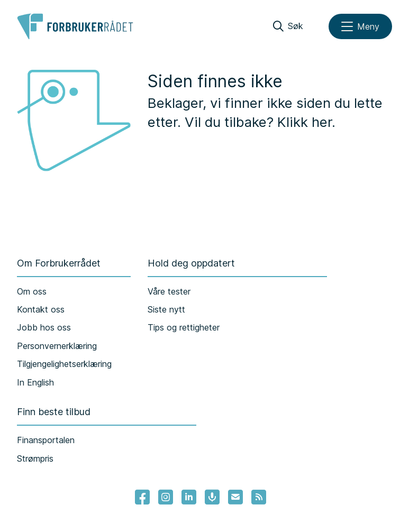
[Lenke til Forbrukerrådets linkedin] (189, 497)
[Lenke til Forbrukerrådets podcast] (212, 497)
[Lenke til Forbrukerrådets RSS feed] (259, 497)
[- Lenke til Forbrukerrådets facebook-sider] (142, 497)
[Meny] (360, 26)
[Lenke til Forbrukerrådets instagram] (166, 497)
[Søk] (288, 26)
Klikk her (305, 122)
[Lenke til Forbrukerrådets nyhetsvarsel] (235, 497)
